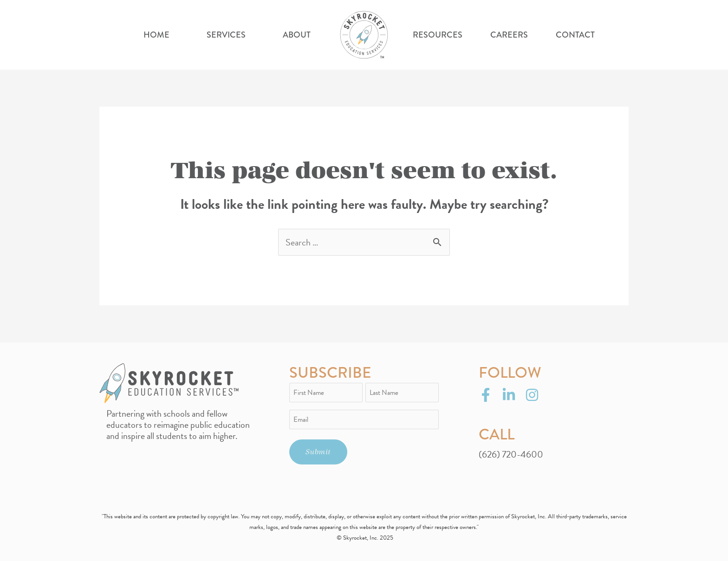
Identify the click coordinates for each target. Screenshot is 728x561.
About (297, 35)
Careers (509, 35)
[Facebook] (486, 395)
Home (156, 35)
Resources (438, 35)
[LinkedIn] (509, 395)
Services (226, 35)
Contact (575, 35)
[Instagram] (532, 395)
